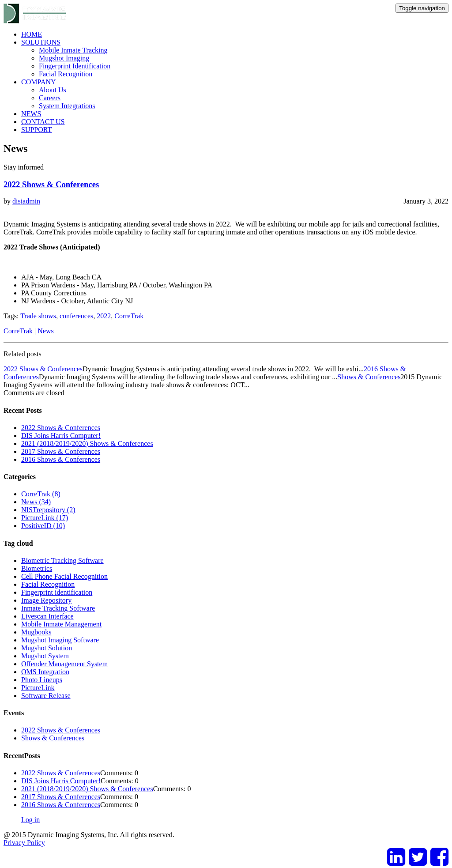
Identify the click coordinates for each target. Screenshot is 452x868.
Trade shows (38, 316)
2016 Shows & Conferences (61, 459)
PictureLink (38, 688)
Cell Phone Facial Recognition (64, 576)
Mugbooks (36, 632)
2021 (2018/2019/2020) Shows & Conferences (87, 443)
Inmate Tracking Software (58, 608)
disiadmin (26, 201)
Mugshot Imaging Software (60, 640)
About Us (53, 90)
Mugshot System (45, 656)
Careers (50, 98)
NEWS (31, 114)
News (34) (36, 502)
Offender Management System (64, 664)
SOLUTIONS (41, 42)
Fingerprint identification (57, 592)
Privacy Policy (24, 843)
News (45, 331)
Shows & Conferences (369, 377)
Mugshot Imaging (64, 58)
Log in (30, 820)
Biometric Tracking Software (62, 560)
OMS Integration (45, 672)
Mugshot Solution (47, 648)
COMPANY (39, 82)
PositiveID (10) (43, 526)
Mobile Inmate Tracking (73, 50)
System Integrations (67, 106)
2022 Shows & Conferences (51, 184)
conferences (76, 316)
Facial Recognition (66, 74)
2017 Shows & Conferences (61, 451)
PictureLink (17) (45, 518)
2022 (104, 316)
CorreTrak (129, 316)
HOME (32, 34)
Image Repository (46, 600)
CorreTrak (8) (41, 494)
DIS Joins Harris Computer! (61, 436)
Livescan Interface (47, 616)
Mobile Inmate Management (61, 624)
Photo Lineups (42, 680)
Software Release (46, 696)
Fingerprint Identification (75, 66)
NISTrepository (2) (48, 510)
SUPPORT (36, 130)
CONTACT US (43, 122)
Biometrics (37, 568)
